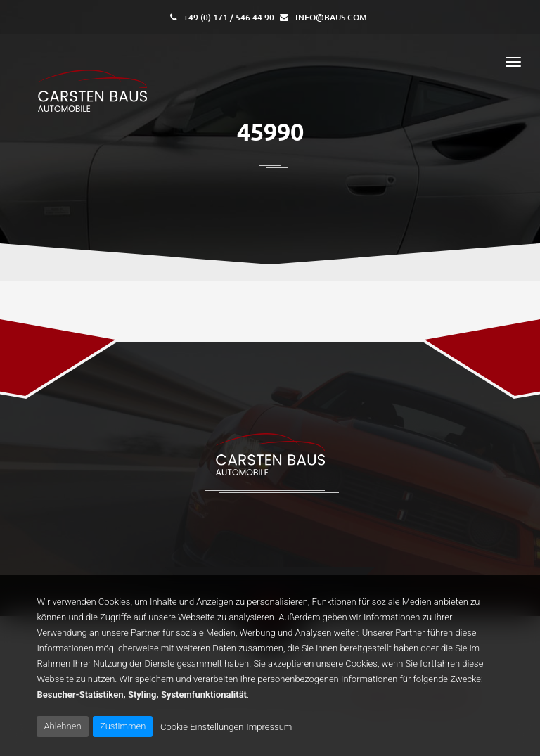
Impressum (269, 727)
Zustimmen (123, 726)
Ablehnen (62, 726)
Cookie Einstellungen (202, 727)
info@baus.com (331, 17)
